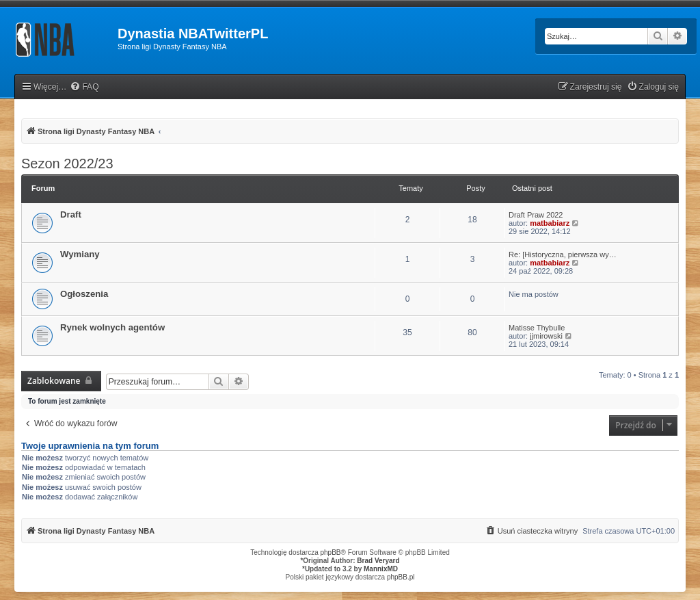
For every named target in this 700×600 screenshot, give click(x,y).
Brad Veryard (378, 561)
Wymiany (80, 254)
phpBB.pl (401, 577)
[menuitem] (84, 87)
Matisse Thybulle (537, 328)
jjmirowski (546, 336)
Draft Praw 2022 (536, 215)
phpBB (331, 552)
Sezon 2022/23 (67, 164)
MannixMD (381, 569)
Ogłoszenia (84, 294)
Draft (71, 214)
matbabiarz (550, 223)
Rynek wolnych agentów (112, 327)
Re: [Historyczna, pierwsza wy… (563, 255)
